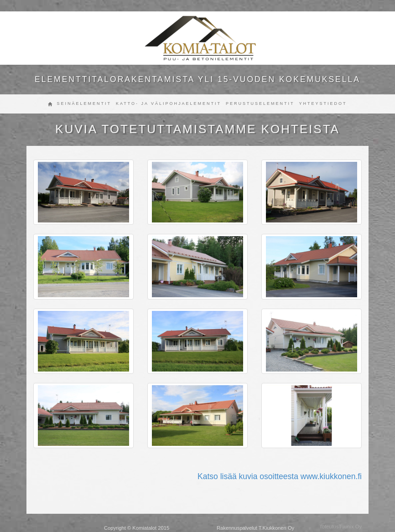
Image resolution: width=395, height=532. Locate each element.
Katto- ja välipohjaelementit (169, 103)
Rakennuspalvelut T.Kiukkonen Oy (255, 528)
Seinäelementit (84, 103)
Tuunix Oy (350, 527)
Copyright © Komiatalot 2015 (137, 528)
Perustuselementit (260, 103)
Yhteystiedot (323, 103)
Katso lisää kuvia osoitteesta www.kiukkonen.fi (280, 476)
